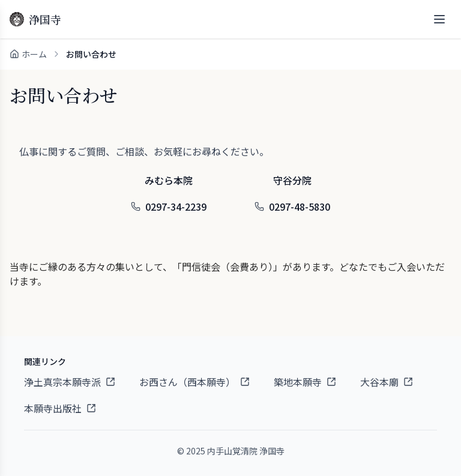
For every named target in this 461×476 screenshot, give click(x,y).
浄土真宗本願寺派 (70, 382)
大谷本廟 (387, 382)
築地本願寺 (305, 382)
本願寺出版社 (60, 408)
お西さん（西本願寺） (194, 382)
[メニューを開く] (439, 19)
